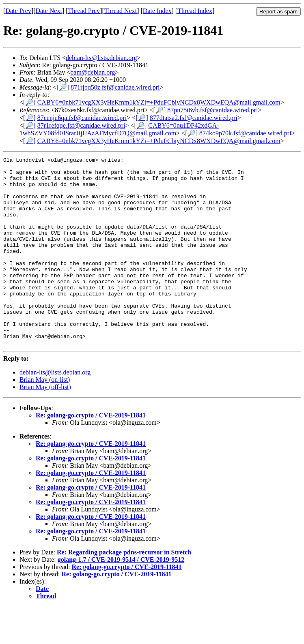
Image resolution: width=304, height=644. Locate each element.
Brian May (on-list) (45, 417)
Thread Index (195, 11)
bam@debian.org (93, 72)
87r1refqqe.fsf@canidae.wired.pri (81, 125)
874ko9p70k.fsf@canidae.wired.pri (245, 133)
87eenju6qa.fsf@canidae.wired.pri (82, 118)
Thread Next (121, 11)
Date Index (157, 11)
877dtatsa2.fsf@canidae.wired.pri (194, 118)
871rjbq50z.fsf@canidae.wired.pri (115, 87)
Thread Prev (84, 11)
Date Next (49, 11)
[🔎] (63, 87)
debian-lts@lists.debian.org (101, 58)
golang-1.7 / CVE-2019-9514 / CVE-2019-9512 (121, 597)
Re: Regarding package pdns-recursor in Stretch (124, 590)
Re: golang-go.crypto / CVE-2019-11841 (91, 453)
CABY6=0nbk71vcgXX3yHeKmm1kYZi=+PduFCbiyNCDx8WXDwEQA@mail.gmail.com (159, 102)
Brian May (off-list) (45, 425)
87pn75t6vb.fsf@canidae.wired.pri (212, 110)
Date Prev (18, 11)
